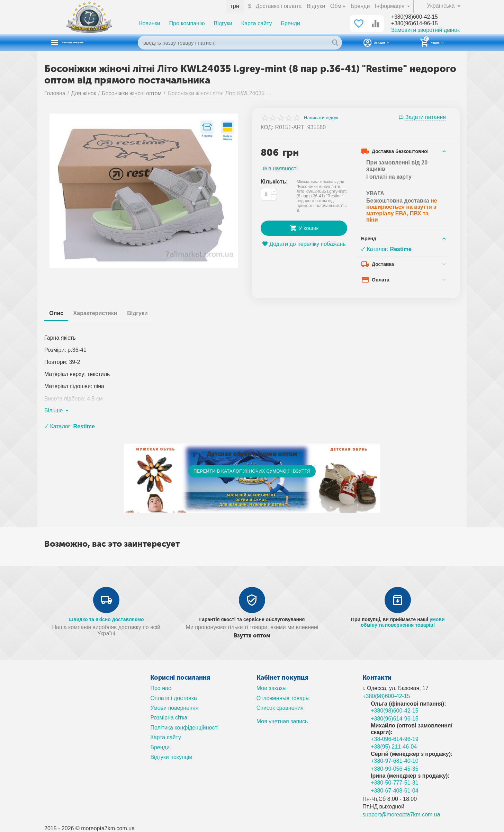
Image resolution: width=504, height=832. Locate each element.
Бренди (360, 6)
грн (235, 6)
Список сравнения (280, 708)
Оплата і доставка (174, 698)
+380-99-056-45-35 (395, 769)
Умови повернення (174, 708)
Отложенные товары (283, 698)
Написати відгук (321, 118)
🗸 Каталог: (386, 249)
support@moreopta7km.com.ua (401, 815)
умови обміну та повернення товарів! (403, 622)
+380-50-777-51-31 (395, 783)
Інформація (390, 6)
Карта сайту (257, 23)
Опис (58, 313)
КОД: (267, 127)
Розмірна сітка (169, 718)
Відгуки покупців (171, 757)
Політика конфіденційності (184, 728)
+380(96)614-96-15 (418, 24)
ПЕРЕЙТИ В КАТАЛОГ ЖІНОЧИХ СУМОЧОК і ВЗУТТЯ (252, 471)
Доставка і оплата (279, 6)
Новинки (149, 23)
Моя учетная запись (282, 721)
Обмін (338, 6)
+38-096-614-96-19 (395, 739)
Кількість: (274, 182)
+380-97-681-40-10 (395, 761)
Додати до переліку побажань (304, 244)
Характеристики (101, 313)
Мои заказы (272, 688)
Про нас (161, 688)
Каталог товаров (88, 43)
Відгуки (316, 6)
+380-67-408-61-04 (395, 791)
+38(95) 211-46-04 (394, 747)
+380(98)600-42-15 (418, 17)
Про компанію (187, 23)
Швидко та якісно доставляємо (106, 619)
